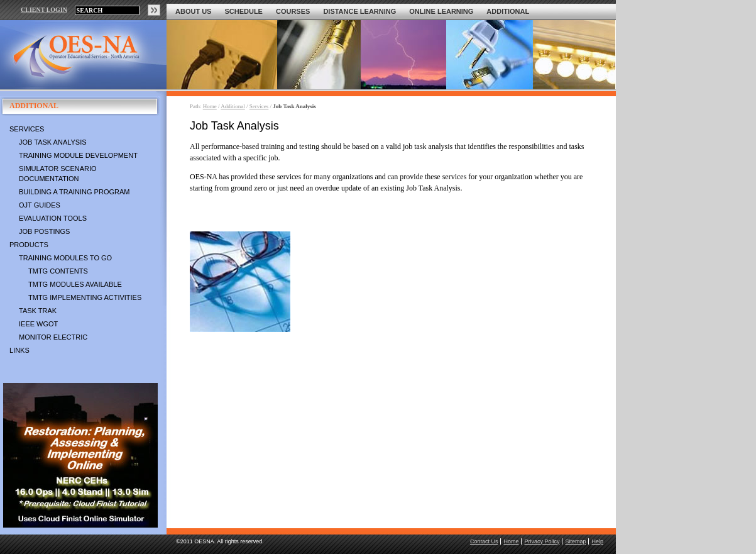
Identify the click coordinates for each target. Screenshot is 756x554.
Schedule (244, 11)
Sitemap (575, 541)
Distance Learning (359, 11)
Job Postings (44, 231)
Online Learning (441, 11)
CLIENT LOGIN (44, 10)
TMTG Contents (58, 271)
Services (27, 129)
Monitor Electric (53, 337)
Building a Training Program (74, 192)
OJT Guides (40, 205)
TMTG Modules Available (75, 284)
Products (29, 245)
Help (597, 541)
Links (19, 350)
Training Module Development (78, 155)
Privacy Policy (542, 541)
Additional (508, 11)
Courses (293, 11)
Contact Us (484, 541)
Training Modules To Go (65, 258)
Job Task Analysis (53, 142)
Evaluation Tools (53, 218)
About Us (193, 11)
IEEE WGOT (38, 324)
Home (210, 106)
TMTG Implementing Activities (85, 297)
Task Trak (38, 311)
